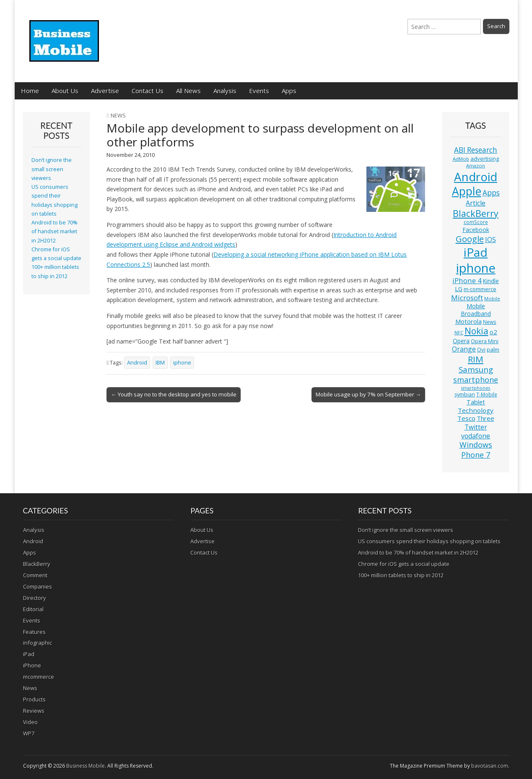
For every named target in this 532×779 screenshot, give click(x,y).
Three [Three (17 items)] (485, 418)
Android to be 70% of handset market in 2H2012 (54, 232)
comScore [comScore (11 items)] (476, 222)
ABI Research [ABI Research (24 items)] (476, 150)
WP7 (29, 733)
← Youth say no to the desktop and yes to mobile (173, 394)
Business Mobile (86, 766)
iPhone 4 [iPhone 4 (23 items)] (467, 280)
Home (30, 91)
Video (30, 722)
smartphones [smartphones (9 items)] (476, 388)
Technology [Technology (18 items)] (476, 410)
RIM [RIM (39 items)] (476, 359)
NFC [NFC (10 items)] (459, 332)
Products (34, 699)
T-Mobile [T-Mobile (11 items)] (487, 395)
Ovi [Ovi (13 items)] (481, 349)
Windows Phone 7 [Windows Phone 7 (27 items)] (476, 450)
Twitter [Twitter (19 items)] (476, 427)
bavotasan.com (490, 766)
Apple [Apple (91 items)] (467, 191)
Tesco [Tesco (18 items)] (466, 418)
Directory (35, 598)
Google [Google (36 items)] (470, 239)
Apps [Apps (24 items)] (491, 193)
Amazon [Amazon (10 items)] (476, 165)
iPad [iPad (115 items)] (476, 252)
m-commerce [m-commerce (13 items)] (480, 289)
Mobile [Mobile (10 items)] (492, 298)
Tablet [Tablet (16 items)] (476, 402)
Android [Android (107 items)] (476, 177)
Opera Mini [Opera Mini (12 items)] (485, 341)
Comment (35, 575)
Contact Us (148, 91)
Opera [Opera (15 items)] (461, 341)
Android (137, 363)
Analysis (225, 91)
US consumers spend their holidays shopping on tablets (429, 541)
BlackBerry (37, 564)
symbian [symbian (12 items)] (465, 395)
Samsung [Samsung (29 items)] (476, 369)
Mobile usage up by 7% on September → (368, 394)
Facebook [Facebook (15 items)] (476, 230)
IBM (160, 363)
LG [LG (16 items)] (459, 289)
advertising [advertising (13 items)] (485, 159)
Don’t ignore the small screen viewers (52, 169)
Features (34, 632)
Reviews (34, 711)
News (118, 115)
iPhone (32, 665)
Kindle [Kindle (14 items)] (491, 281)
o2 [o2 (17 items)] (493, 332)
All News (188, 91)
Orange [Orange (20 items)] (464, 349)
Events (259, 91)
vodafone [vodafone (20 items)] (476, 436)
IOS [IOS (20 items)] (490, 240)
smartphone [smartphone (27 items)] (476, 380)
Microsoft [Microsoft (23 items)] (467, 298)
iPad (29, 654)
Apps (289, 91)
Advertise (105, 91)
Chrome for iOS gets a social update (404, 564)
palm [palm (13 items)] (493, 349)
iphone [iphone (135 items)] (476, 268)
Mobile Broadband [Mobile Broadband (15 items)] (476, 310)
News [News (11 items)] (490, 322)
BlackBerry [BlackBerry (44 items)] (476, 213)
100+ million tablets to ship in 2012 (401, 575)
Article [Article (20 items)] (476, 203)
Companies (38, 586)
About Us (65, 91)
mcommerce (39, 677)
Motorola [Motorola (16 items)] (468, 322)
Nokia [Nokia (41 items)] (476, 331)
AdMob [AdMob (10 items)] (461, 159)
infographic (38, 643)
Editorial (33, 609)
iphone (182, 363)
